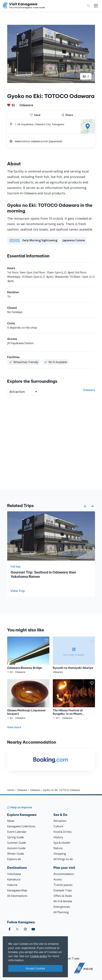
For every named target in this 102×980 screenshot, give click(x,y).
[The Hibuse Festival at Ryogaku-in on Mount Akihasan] (74, 699)
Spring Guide (16, 837)
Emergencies (62, 907)
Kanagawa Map (17, 890)
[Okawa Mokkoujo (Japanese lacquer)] (28, 699)
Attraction (60, 821)
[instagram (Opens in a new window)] (25, 929)
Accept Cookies (35, 968)
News (11, 821)
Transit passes (63, 885)
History (58, 837)
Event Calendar (17, 832)
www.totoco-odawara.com (31, 141)
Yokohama (14, 874)
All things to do (63, 859)
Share (67, 115)
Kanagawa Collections (21, 826)
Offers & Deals (63, 896)
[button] (85, 506)
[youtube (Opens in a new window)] (33, 929)
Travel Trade (71, 958)
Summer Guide (17, 843)
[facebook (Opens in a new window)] (10, 929)
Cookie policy (38, 956)
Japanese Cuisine (74, 240)
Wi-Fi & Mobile (63, 901)
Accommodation (64, 874)
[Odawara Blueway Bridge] (28, 655)
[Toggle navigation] (96, 6)
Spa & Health (62, 843)
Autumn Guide (16, 848)
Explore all (14, 859)
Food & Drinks (63, 832)
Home (11, 790)
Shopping (60, 854)
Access (58, 879)
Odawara (26, 105)
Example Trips (63, 890)
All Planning (61, 912)
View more (14, 727)
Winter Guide (16, 854)
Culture (58, 826)
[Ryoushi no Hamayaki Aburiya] (74, 655)
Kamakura (14, 879)
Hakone (12, 885)
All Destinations (17, 896)
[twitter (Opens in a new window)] (17, 929)
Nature (58, 848)
